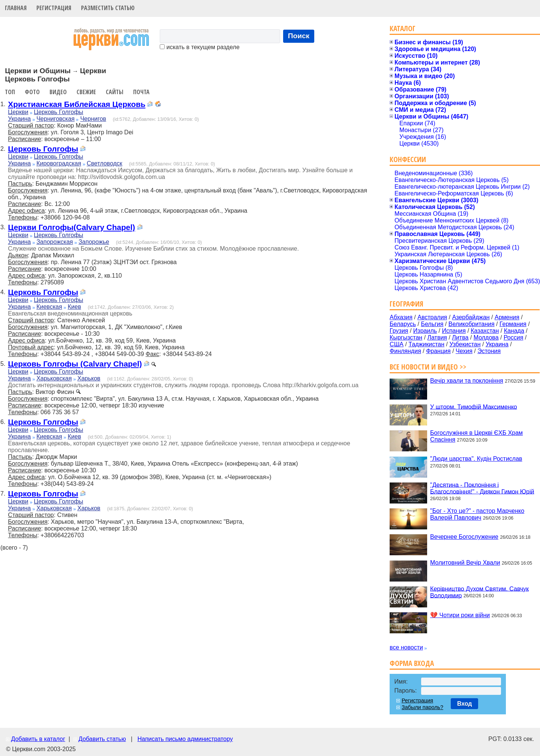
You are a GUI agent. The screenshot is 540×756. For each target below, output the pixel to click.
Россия (513, 337)
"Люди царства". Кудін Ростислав (476, 459)
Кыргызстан (406, 337)
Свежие (86, 92)
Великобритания (472, 324)
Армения (507, 317)
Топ (10, 92)
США (397, 344)
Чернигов (93, 119)
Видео (58, 92)
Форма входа (412, 663)
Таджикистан (426, 344)
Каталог (403, 28)
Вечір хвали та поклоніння (467, 381)
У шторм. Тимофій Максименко (474, 407)
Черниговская (55, 119)
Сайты (115, 92)
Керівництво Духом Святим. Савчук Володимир (479, 592)
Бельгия (432, 324)
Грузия (399, 331)
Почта (141, 92)
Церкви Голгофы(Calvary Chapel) (71, 227)
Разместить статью (108, 8)
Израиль (425, 331)
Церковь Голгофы (58, 112)
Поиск (299, 36)
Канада (514, 331)
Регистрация (54, 8)
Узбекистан (465, 344)
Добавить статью (102, 739)
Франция (438, 351)
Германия (513, 324)
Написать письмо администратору (185, 739)
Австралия (432, 317)
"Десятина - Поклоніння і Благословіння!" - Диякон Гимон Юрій (482, 488)
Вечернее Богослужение (464, 537)
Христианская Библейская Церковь (76, 104)
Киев (74, 307)
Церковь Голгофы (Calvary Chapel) (75, 364)
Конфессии (408, 159)
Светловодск (104, 163)
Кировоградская (59, 163)
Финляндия (405, 351)
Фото (32, 92)
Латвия (437, 337)
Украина (19, 119)
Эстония (489, 351)
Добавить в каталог (38, 739)
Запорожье (94, 242)
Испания (454, 331)
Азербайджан (471, 317)
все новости (406, 647)
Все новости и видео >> (428, 367)
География (406, 304)
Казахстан (485, 331)
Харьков (89, 378)
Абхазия (401, 317)
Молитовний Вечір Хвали (465, 563)
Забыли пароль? (422, 707)
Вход (465, 704)
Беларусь (403, 324)
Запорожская (55, 242)
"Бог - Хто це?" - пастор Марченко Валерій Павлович (477, 514)
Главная (16, 8)
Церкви (18, 112)
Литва (460, 337)
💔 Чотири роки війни (460, 615)
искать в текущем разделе (199, 47)
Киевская (49, 307)
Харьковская (54, 378)
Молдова (486, 337)
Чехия (464, 351)
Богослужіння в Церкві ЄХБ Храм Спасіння (476, 436)
